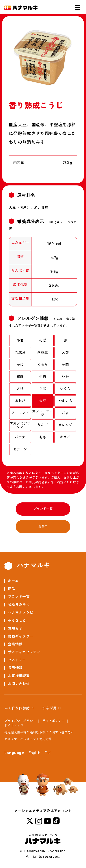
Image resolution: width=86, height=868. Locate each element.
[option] (43, 57)
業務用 (43, 527)
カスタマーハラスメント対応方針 (28, 739)
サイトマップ (14, 725)
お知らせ (15, 628)
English (35, 753)
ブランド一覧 (43, 509)
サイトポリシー (54, 721)
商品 (12, 589)
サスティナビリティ (24, 652)
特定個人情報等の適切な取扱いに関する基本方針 (39, 732)
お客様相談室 (19, 676)
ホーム (13, 581)
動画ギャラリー (21, 636)
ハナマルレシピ (21, 613)
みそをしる (17, 620)
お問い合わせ (19, 684)
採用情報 (15, 668)
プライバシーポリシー (20, 721)
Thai (48, 753)
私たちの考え (19, 605)
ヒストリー (17, 660)
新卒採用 (49, 708)
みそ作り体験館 (17, 708)
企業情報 (15, 644)
